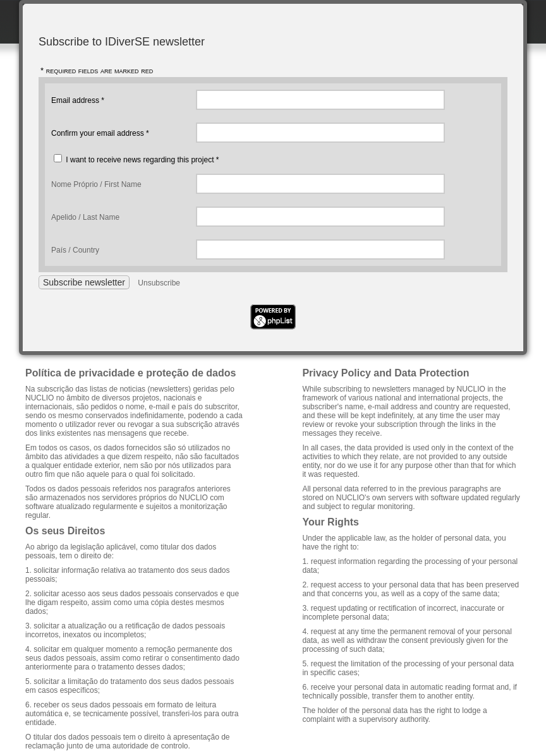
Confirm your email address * (100, 133)
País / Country (75, 250)
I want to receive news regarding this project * (142, 160)
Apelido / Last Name (85, 217)
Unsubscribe (159, 283)
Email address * (78, 100)
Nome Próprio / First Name (96, 184)
